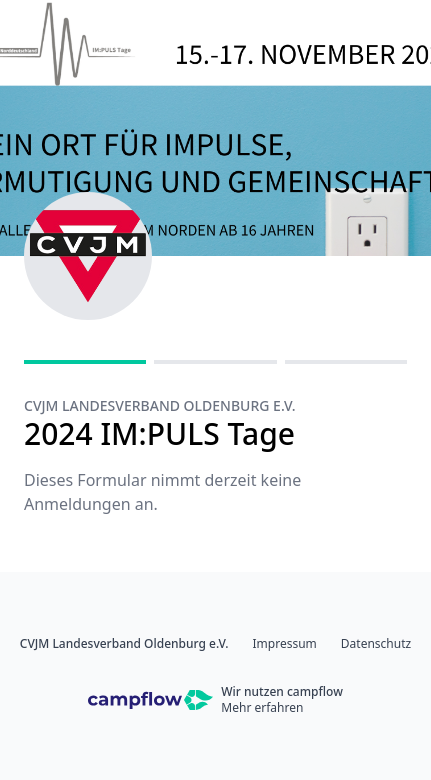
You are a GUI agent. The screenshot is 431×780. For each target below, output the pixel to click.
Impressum (285, 644)
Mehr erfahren (262, 707)
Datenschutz (376, 644)
